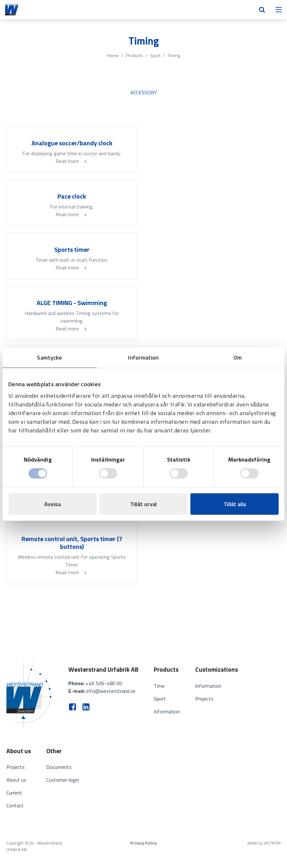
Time (159, 686)
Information (167, 711)
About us (16, 780)
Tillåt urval (143, 504)
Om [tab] (238, 357)
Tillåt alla (235, 504)
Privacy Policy (143, 843)
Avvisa (52, 504)
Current (14, 793)
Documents (59, 767)
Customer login (63, 780)
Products (134, 55)
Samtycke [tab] (49, 357)
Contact (15, 805)
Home (113, 55)
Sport (155, 55)
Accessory (144, 92)
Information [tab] (143, 357)
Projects (204, 699)
